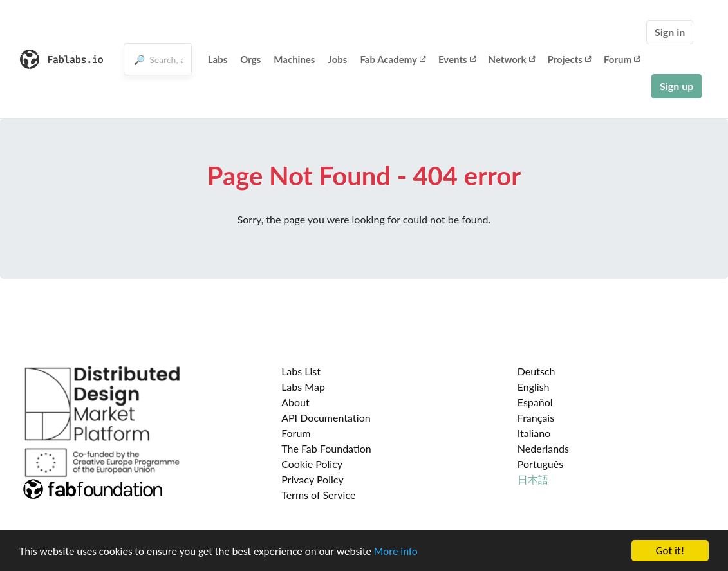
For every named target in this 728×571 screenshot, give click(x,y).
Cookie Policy (312, 464)
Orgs (250, 59)
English (534, 387)
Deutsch (537, 371)
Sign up (677, 86)
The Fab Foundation (326, 448)
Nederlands (543, 448)
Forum (622, 59)
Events (457, 59)
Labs (218, 59)
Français (536, 417)
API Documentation (326, 417)
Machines (294, 59)
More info (396, 551)
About (295, 402)
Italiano (534, 433)
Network (512, 59)
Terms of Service (318, 495)
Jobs (337, 59)
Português (540, 464)
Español (535, 402)
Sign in (670, 32)
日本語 (533, 479)
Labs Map (303, 387)
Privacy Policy (313, 479)
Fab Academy (393, 59)
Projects (569, 59)
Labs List (301, 371)
